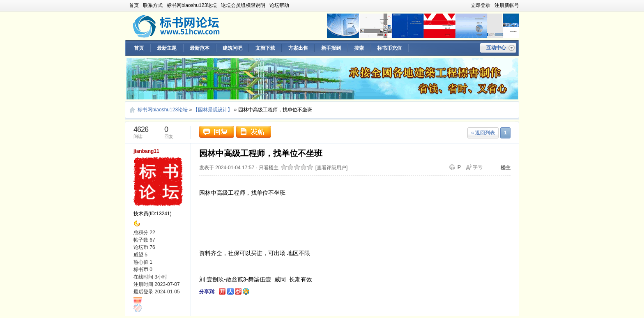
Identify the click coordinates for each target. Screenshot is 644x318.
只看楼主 (269, 168)
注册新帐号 (507, 5)
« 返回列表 (483, 133)
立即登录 (481, 5)
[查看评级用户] (332, 168)
